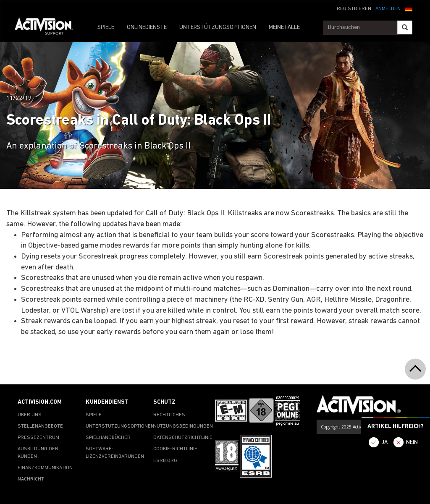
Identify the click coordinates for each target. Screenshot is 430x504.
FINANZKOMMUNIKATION (45, 468)
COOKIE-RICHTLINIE (175, 449)
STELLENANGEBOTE (40, 426)
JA (385, 443)
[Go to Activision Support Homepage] (48, 28)
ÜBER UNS (30, 415)
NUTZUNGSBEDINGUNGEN (183, 426)
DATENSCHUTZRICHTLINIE (183, 438)
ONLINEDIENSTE (147, 27)
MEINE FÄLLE (284, 27)
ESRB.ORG (165, 461)
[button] (409, 8)
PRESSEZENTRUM (38, 438)
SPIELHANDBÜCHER (108, 438)
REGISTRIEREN (354, 9)
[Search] (405, 27)
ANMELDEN (388, 9)
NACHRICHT (31, 479)
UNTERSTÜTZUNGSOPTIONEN (218, 27)
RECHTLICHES (169, 415)
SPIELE (106, 27)
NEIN (412, 443)
